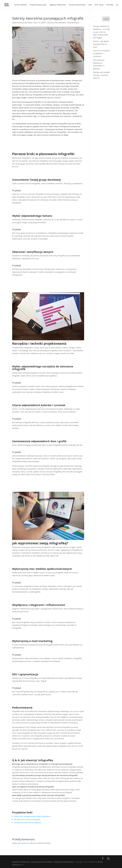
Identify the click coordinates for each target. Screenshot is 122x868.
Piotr (30, 23)
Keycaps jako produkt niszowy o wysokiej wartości (101, 75)
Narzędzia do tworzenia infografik (27, 819)
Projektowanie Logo (38, 5)
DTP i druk (99, 5)
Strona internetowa (77, 5)
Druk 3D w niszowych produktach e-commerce (101, 53)
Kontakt (110, 5)
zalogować (25, 843)
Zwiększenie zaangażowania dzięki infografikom (32, 816)
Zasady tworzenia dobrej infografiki (27, 823)
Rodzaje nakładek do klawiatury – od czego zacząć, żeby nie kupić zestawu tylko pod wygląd (101, 32)
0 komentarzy (73, 23)
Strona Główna (21, 5)
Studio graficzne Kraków (42, 862)
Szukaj (106, 19)
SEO (90, 5)
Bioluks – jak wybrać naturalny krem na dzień (101, 44)
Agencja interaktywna (64, 862)
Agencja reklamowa (58, 5)
